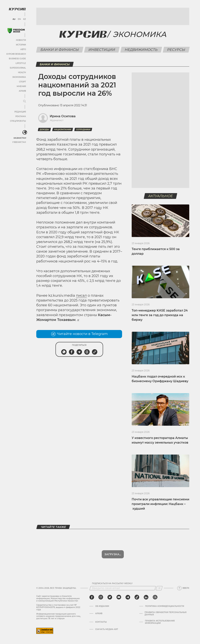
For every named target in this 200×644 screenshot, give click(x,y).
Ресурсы (176, 50)
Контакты (101, 622)
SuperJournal (18, 68)
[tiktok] (137, 597)
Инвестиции (102, 50)
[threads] (155, 597)
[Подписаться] (159, 588)
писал (81, 296)
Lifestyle (21, 63)
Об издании (102, 606)
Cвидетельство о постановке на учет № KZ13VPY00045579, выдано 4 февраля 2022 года (58, 607)
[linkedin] (146, 597)
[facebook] (92, 597)
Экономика (19, 77)
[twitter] (110, 597)
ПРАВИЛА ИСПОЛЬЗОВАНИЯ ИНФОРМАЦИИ (160, 622)
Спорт (22, 82)
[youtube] (119, 597)
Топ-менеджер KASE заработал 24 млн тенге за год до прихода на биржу (160, 315)
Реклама (21, 116)
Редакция (20, 112)
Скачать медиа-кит (107, 629)
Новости (21, 40)
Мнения (21, 86)
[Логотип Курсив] (17, 9)
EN (19, 19)
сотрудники (83, 129)
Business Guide (17, 59)
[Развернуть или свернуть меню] (25, 101)
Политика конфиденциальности (165, 606)
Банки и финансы (60, 50)
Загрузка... (113, 554)
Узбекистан (19, 142)
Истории (21, 45)
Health (22, 72)
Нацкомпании (63, 129)
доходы (44, 129)
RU (14, 19)
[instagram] (101, 597)
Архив (22, 91)
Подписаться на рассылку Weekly (112, 584)
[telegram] (128, 597)
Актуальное (161, 196)
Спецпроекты (18, 121)
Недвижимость (141, 50)
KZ (25, 19)
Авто (23, 49)
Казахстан (20, 138)
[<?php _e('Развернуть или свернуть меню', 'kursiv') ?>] (25, 132)
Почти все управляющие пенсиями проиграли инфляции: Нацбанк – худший (160, 504)
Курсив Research (16, 54)
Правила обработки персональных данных (166, 614)
